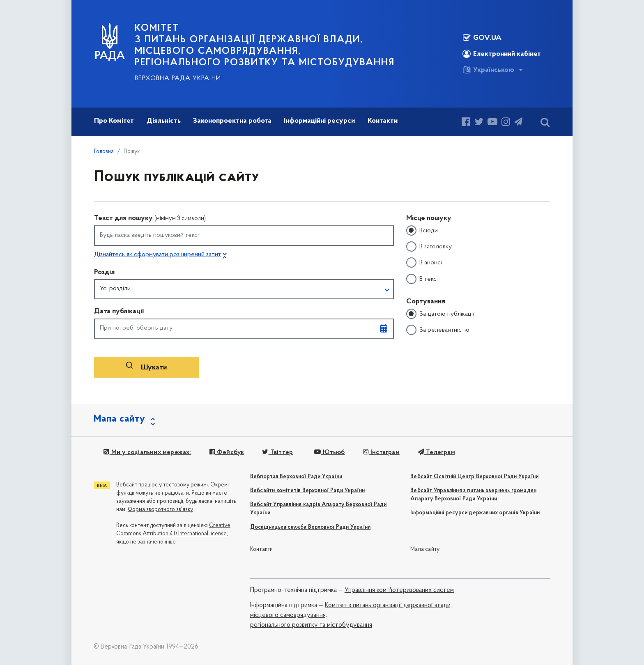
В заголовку (436, 247)
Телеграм (436, 452)
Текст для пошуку (150, 218)
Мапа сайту (425, 549)
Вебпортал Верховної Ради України (296, 477)
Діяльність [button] (164, 121)
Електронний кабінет (502, 54)
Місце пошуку (429, 218)
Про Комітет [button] (114, 121)
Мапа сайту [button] (120, 419)
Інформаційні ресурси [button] (319, 121)
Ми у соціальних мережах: (147, 452)
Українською (488, 70)
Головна (104, 152)
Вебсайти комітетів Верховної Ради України (307, 491)
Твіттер (277, 452)
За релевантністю (444, 330)
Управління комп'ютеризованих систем (399, 590)
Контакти (262, 549)
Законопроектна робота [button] (232, 121)
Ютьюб (329, 452)
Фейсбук (227, 452)
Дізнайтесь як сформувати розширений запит (158, 255)
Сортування (426, 302)
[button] (244, 289)
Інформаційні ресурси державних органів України (475, 513)
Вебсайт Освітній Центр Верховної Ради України (474, 477)
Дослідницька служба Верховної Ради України (310, 527)
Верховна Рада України (178, 78)
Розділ (104, 272)
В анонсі (431, 263)
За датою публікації (447, 314)
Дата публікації (119, 311)
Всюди (429, 231)
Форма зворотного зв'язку (160, 510)
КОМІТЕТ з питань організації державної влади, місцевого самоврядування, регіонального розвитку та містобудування (265, 46)
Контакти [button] (383, 121)
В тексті (430, 279)
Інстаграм (381, 452)
